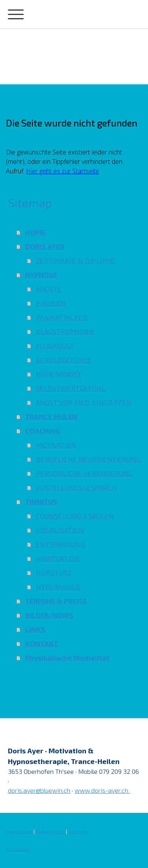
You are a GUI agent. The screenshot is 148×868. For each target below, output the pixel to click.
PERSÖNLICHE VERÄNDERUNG (84, 473)
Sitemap (78, 831)
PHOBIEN (51, 303)
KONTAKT (42, 643)
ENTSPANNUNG (60, 544)
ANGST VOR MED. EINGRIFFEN (84, 402)
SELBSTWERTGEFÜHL (71, 388)
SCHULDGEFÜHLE (64, 360)
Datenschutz (50, 831)
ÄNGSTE (49, 289)
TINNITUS (41, 502)
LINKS (35, 629)
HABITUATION (58, 558)
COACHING (43, 431)
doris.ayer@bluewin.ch (39, 790)
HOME (35, 232)
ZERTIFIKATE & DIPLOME (75, 260)
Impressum (19, 831)
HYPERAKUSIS (58, 587)
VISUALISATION (60, 530)
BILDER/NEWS (49, 615)
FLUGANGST (55, 346)
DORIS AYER (45, 246)
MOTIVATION (56, 445)
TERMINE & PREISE (56, 601)
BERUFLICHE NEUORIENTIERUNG (88, 459)
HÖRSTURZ (54, 572)
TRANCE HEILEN (51, 416)
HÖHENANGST (59, 374)
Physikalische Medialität (67, 658)
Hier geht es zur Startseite (63, 171)
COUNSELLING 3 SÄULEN (75, 516)
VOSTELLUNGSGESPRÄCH (76, 487)
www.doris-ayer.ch (102, 790)
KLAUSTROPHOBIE (65, 331)
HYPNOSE (41, 275)
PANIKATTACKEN (62, 317)
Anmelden (18, 849)
